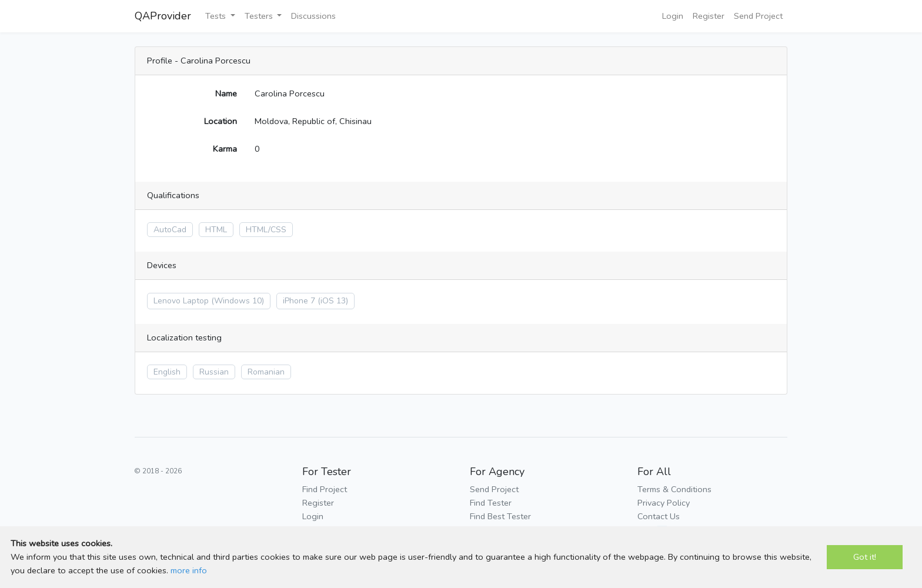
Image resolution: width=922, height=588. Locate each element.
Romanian (266, 372)
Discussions (313, 16)
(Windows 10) (238, 301)
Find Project (325, 489)
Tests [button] (217, 16)
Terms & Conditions (674, 489)
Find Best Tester (500, 516)
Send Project (758, 16)
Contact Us (659, 516)
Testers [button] (260, 16)
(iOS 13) (333, 301)
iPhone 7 (299, 301)
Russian (214, 372)
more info (189, 570)
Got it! (865, 557)
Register (709, 16)
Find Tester (491, 503)
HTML (216, 230)
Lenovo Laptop (181, 301)
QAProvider (163, 16)
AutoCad (170, 230)
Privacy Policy (664, 503)
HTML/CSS (266, 230)
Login (673, 16)
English (167, 372)
